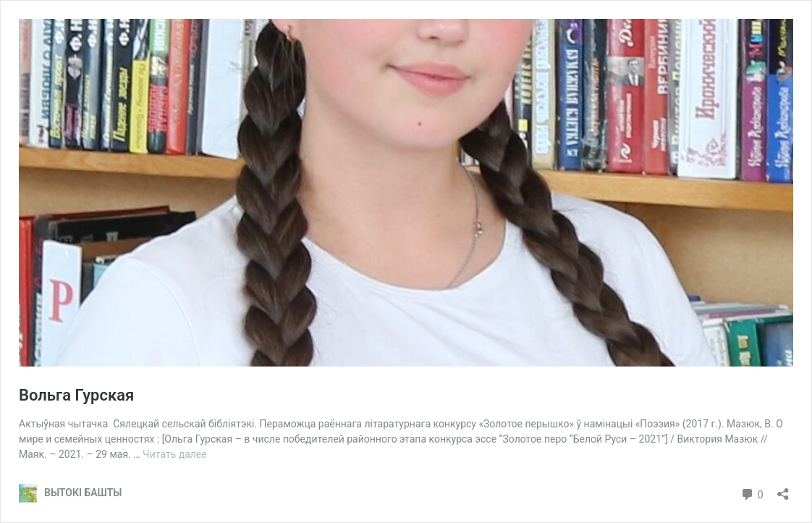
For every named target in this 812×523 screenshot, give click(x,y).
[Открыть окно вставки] (783, 489)
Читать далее (175, 454)
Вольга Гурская (76, 395)
